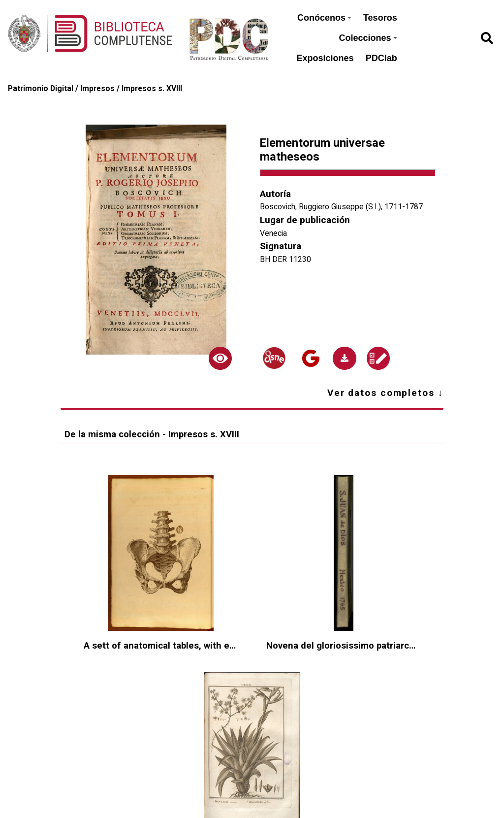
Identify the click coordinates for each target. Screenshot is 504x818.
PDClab (381, 58)
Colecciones (368, 38)
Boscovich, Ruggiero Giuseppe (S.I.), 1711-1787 (341, 207)
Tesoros (380, 18)
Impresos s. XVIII (152, 88)
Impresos (97, 88)
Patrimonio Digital (41, 88)
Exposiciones (325, 58)
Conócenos (324, 18)
